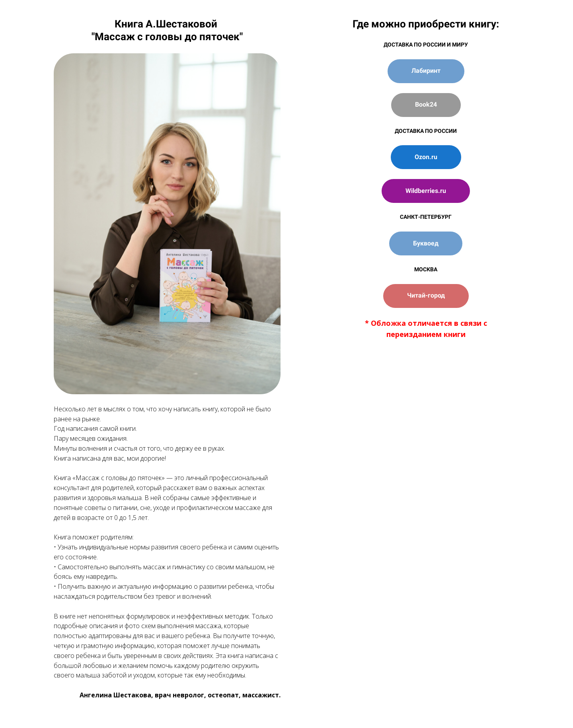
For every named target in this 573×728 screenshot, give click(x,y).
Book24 (426, 104)
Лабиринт (426, 71)
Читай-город (426, 295)
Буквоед (426, 243)
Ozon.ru (426, 157)
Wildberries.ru (426, 191)
